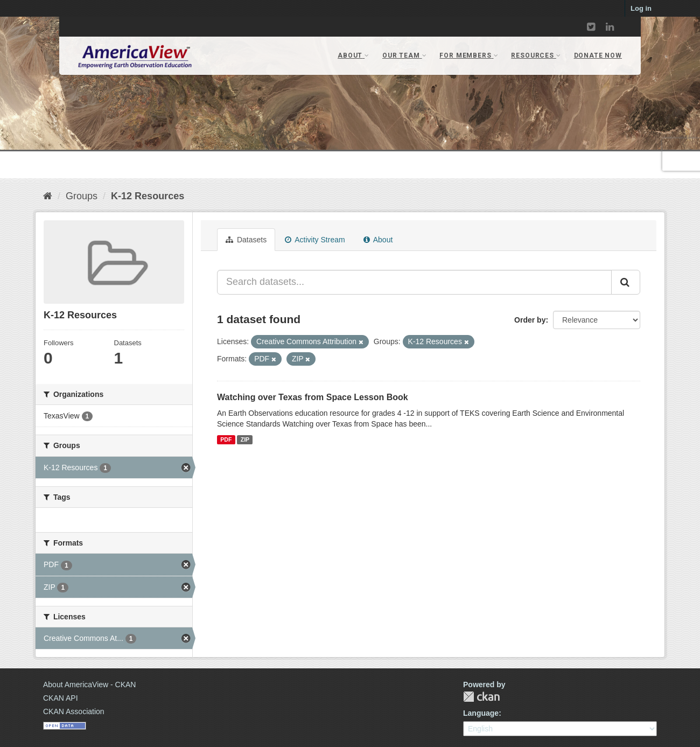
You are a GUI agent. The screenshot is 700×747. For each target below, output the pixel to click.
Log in (641, 8)
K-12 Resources (148, 196)
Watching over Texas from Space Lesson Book (313, 397)
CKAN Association (74, 711)
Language (481, 713)
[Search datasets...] (414, 282)
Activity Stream (315, 240)
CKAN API (61, 698)
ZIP (245, 439)
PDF (226, 439)
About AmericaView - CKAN (89, 685)
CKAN (481, 697)
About (378, 240)
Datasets (246, 240)
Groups (82, 196)
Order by (530, 320)
